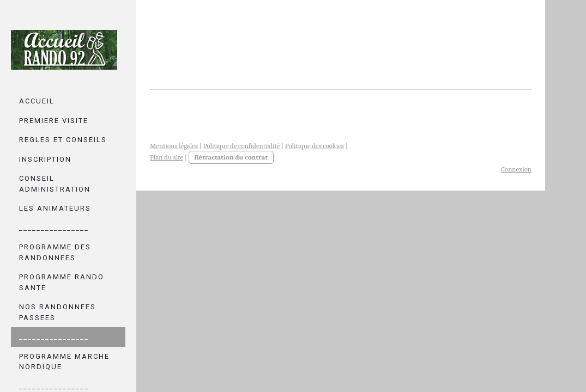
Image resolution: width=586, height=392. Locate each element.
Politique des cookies (315, 146)
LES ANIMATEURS (55, 208)
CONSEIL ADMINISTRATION (55, 184)
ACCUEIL (37, 101)
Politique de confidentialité (241, 146)
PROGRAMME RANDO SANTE (62, 282)
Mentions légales (174, 146)
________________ (54, 228)
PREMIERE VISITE (54, 121)
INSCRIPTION (45, 159)
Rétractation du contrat (231, 157)
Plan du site (167, 157)
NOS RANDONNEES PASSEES (58, 312)
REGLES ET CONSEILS (63, 140)
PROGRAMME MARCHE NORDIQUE (64, 362)
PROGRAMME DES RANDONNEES (55, 252)
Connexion (516, 169)
